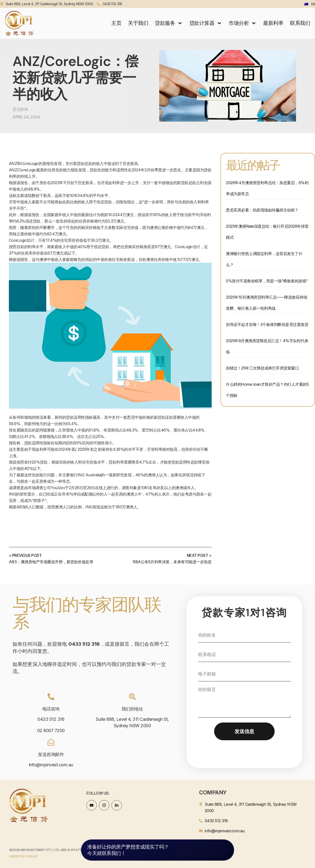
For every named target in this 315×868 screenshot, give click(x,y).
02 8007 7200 (51, 731)
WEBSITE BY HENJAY (24, 856)
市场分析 (243, 23)
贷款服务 (169, 23)
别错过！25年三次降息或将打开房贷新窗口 (262, 368)
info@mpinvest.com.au (51, 765)
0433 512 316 (51, 719)
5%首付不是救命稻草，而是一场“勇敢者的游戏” (267, 281)
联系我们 (300, 23)
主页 (116, 23)
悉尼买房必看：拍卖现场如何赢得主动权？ (262, 210)
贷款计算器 (206, 23)
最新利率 (273, 23)
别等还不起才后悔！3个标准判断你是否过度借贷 (267, 324)
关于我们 (138, 23)
